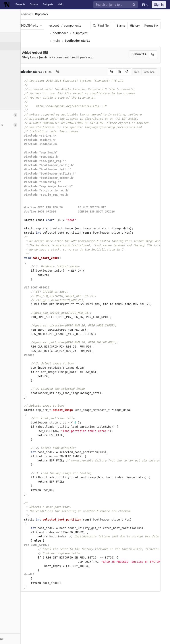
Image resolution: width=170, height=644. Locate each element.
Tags (12, 71)
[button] (24, 639)
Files (12, 46)
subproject (66, 48)
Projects (20, 4)
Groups (34, 4)
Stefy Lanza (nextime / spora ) (49, 87)
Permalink (143, 26)
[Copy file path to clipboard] (64, 102)
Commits (15, 54)
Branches (15, 63)
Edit (129, 102)
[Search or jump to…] (116, 5)
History (127, 26)
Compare (15, 95)
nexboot (60, 26)
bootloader (67, 41)
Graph (13, 87)
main (63, 56)
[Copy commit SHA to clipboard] (145, 84)
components (68, 33)
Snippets (48, 4)
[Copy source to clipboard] (104, 102)
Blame (113, 26)
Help (61, 4)
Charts (13, 104)
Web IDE (141, 102)
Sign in (159, 5)
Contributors (17, 79)
